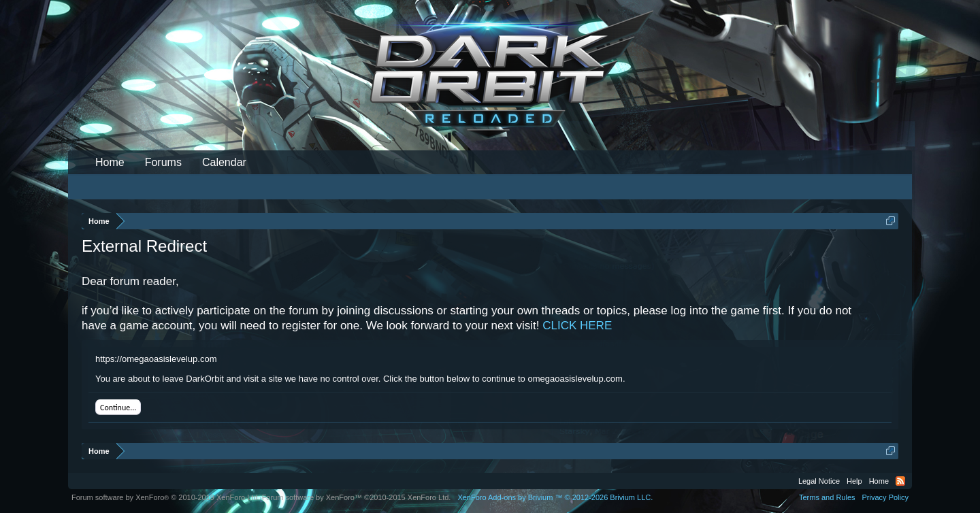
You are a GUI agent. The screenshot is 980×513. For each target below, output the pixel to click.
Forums (163, 162)
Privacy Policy (885, 497)
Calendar (224, 162)
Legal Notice (819, 481)
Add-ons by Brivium (555, 497)
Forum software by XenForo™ (357, 497)
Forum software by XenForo (166, 497)
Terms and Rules (827, 497)
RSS (900, 481)
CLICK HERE (577, 326)
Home (110, 162)
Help (854, 481)
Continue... (118, 408)
